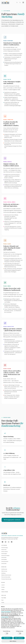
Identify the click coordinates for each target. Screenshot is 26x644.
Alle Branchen (4, 569)
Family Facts (4, 550)
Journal (3, 585)
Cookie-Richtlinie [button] (5, 617)
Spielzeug (3, 573)
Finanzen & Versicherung (6, 579)
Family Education (5, 561)
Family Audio (4, 558)
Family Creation (5, 552)
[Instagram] (6, 542)
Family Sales (4, 563)
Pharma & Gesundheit (6, 577)
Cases (3, 602)
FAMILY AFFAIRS (5, 592)
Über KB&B (4, 598)
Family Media (4, 559)
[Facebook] (12, 542)
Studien (3, 587)
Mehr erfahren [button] (13, 641)
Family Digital (4, 554)
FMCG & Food (4, 571)
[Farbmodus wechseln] (20, 2)
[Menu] (23, 2)
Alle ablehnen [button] (7, 638)
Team (2, 600)
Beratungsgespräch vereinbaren (13, 521)
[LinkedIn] (2, 542)
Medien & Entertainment (6, 575)
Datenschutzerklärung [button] (6, 612)
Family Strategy (5, 548)
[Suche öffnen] (17, 2)
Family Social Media (5, 556)
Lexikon (3, 590)
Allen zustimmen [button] (19, 638)
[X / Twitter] (9, 542)
